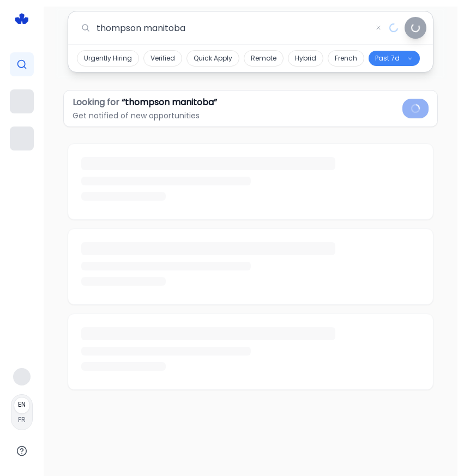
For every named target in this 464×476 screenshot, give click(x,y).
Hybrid (306, 58)
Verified (163, 58)
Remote (264, 58)
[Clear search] (378, 28)
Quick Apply (213, 58)
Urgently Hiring (108, 58)
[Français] (22, 412)
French (346, 58)
